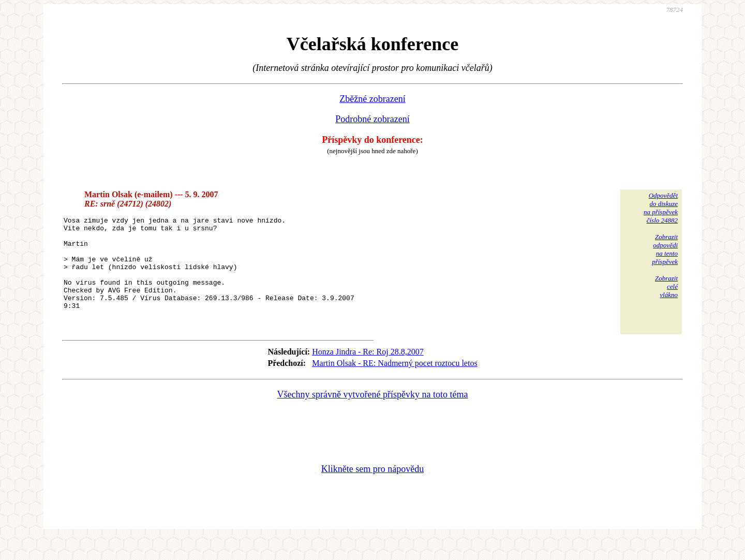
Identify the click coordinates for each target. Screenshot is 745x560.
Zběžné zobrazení (372, 99)
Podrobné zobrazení (372, 119)
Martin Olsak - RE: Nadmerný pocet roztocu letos (394, 385)
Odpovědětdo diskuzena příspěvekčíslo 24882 (661, 208)
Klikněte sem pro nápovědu (373, 491)
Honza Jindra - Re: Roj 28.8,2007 (368, 373)
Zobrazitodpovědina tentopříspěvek (665, 249)
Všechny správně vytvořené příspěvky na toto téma (373, 416)
